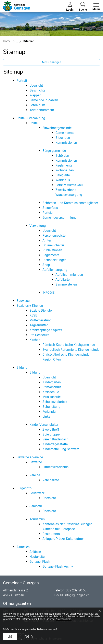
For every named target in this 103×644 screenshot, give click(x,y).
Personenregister (54, 235)
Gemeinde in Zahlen (44, 100)
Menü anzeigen (52, 62)
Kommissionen (66, 143)
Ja (10, 636)
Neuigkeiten (38, 557)
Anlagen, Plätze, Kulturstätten (63, 539)
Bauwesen (24, 301)
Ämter (47, 240)
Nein (29, 636)
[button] (83, 7)
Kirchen (35, 340)
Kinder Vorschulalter (44, 425)
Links (46, 416)
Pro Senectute (39, 335)
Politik (34, 123)
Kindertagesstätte (55, 444)
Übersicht (36, 85)
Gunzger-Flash (40, 562)
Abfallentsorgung (55, 270)
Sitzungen (63, 138)
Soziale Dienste (41, 310)
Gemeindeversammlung (60, 218)
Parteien (48, 213)
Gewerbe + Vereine (30, 457)
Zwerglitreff (51, 430)
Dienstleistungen (54, 260)
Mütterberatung (41, 320)
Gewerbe (36, 462)
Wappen (35, 95)
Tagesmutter (38, 325)
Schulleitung (51, 407)
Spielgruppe (51, 434)
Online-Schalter (53, 245)
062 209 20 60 (76, 590)
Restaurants (51, 534)
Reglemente (64, 165)
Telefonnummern (42, 110)
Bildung (22, 368)
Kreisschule (51, 392)
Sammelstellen (66, 284)
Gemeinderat (65, 133)
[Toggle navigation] (95, 7)
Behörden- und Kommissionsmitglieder (70, 203)
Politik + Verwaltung (31, 118)
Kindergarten (52, 382)
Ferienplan (50, 412)
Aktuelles (23, 547)
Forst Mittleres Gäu (69, 185)
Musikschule (51, 397)
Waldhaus (63, 180)
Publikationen (52, 250)
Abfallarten (63, 280)
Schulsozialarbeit (55, 402)
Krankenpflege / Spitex (46, 330)
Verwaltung (38, 226)
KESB (33, 315)
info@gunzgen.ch (77, 595)
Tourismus (37, 519)
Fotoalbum (37, 105)
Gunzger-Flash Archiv (58, 566)
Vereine (35, 475)
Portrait (22, 81)
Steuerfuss (50, 208)
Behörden (62, 156)
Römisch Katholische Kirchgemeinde (69, 345)
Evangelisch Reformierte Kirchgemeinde (71, 350)
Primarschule (52, 387)
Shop (46, 265)
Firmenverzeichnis (55, 467)
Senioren (36, 506)
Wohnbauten (65, 170)
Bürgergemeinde (54, 151)
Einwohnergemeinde (57, 128)
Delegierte (63, 175)
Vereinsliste (51, 480)
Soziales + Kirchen (30, 306)
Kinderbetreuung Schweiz (61, 449)
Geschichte (37, 90)
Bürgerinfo (24, 488)
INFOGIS (49, 293)
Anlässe (35, 552)
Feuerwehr (37, 493)
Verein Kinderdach (55, 439)
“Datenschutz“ (64, 619)
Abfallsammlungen (69, 275)
